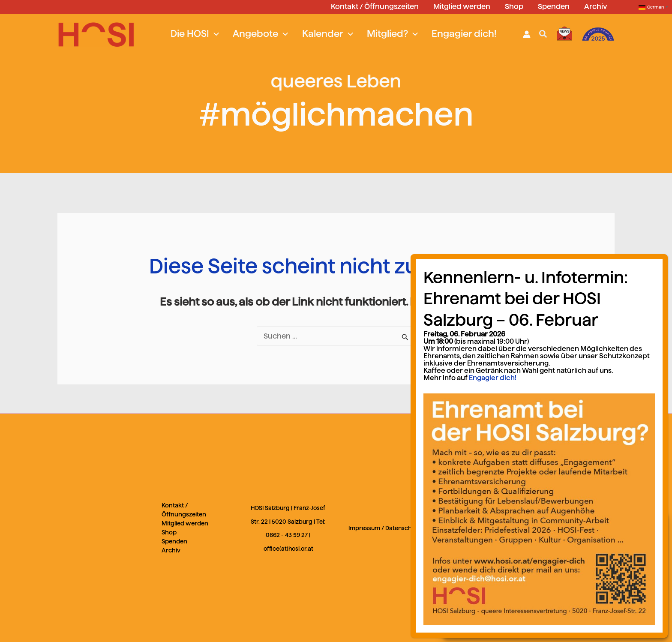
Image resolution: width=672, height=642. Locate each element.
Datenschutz (403, 528)
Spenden (174, 541)
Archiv (171, 550)
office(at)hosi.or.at (288, 549)
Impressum (364, 528)
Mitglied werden (185, 523)
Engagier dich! (548, 471)
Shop (169, 532)
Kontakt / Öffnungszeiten (184, 510)
